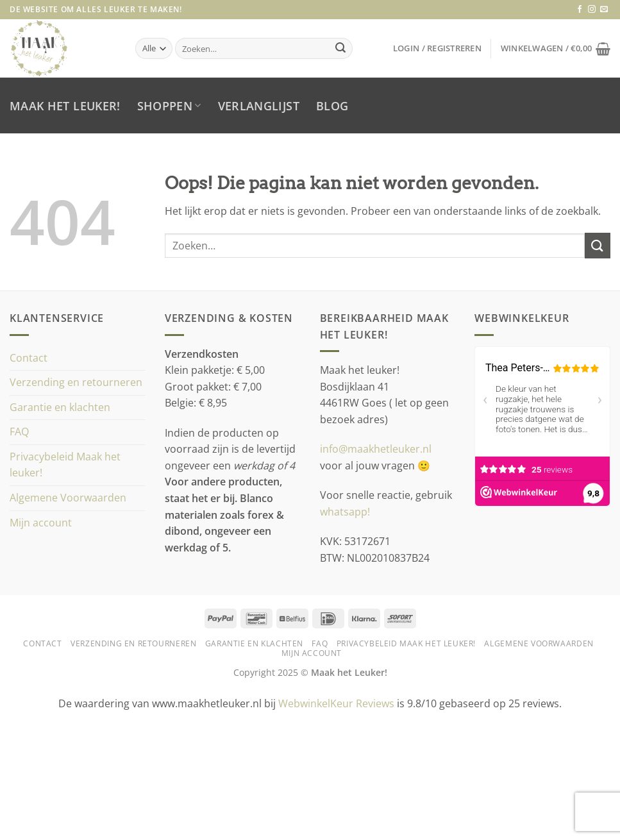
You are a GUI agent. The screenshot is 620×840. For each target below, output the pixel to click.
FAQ (19, 432)
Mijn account (41, 523)
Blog (332, 106)
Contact (29, 358)
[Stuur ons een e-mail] (604, 10)
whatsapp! (345, 512)
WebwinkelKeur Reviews (336, 703)
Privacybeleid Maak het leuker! (65, 465)
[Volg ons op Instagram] (592, 10)
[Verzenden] (340, 49)
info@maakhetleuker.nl (377, 449)
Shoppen (169, 106)
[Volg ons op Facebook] (580, 10)
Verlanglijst (259, 106)
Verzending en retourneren (76, 382)
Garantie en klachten (60, 407)
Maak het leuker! (65, 106)
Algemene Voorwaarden (68, 498)
